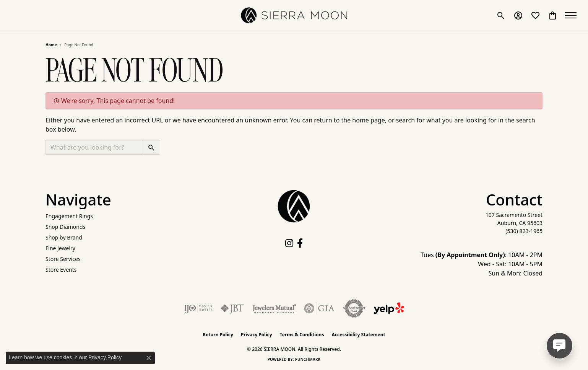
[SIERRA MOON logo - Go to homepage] (294, 15)
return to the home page (349, 120)
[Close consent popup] (149, 358)
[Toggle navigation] (573, 15)
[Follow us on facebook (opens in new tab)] (300, 243)
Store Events (61, 270)
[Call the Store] (524, 231)
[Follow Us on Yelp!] (389, 308)
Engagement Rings (69, 216)
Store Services (63, 259)
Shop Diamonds (65, 227)
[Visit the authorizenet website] (354, 308)
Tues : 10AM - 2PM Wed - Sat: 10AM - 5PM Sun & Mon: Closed (482, 264)
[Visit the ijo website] (198, 308)
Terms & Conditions (302, 335)
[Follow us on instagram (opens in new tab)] (289, 243)
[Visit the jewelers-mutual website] (274, 308)
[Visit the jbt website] (232, 308)
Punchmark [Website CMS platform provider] (308, 359)
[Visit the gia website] (319, 308)
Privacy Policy (257, 335)
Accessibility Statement (358, 335)
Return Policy (218, 335)
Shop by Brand (64, 237)
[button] (501, 15)
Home (51, 45)
